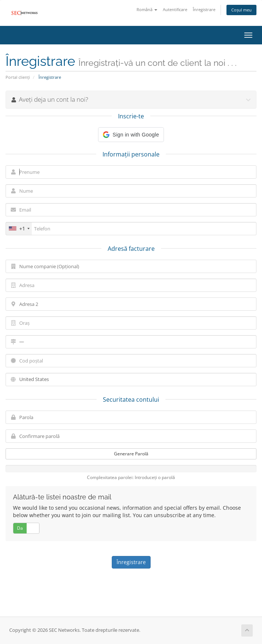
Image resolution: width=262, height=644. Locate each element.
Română (147, 9)
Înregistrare (204, 9)
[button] (131, 135)
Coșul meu (241, 10)
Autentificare (175, 9)
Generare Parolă (131, 454)
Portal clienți (18, 77)
